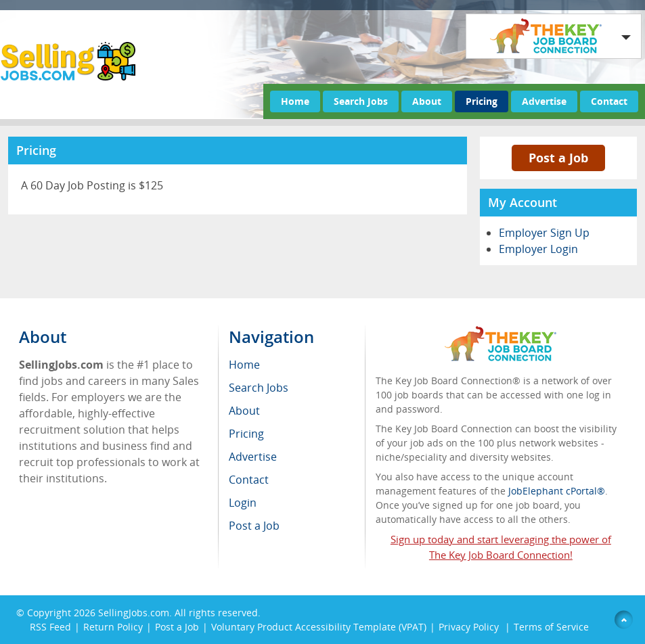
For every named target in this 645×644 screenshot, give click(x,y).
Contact (609, 101)
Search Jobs (361, 101)
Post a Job (558, 158)
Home (295, 101)
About (427, 101)
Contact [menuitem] (249, 480)
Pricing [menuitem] (246, 434)
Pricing (482, 101)
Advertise (544, 101)
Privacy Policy (470, 627)
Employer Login (538, 249)
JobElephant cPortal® (557, 491)
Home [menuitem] (244, 365)
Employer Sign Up (544, 233)
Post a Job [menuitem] (254, 526)
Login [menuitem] (243, 503)
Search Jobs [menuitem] (259, 388)
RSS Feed (50, 627)
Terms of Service (551, 627)
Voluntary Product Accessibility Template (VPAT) (319, 627)
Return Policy (113, 627)
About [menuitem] (244, 411)
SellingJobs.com (134, 613)
